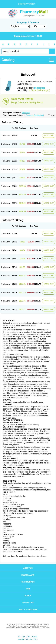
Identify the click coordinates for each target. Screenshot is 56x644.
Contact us (28, 603)
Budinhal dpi (39, 115)
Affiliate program (28, 610)
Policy (28, 596)
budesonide (40, 88)
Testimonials (28, 582)
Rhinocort (26, 113)
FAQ (28, 589)
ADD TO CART (49, 136)
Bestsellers (28, 575)
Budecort (30, 115)
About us (28, 568)
